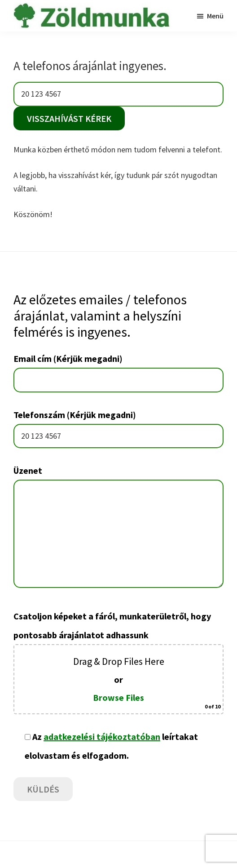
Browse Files (118, 697)
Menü (215, 16)
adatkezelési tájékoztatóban (102, 737)
